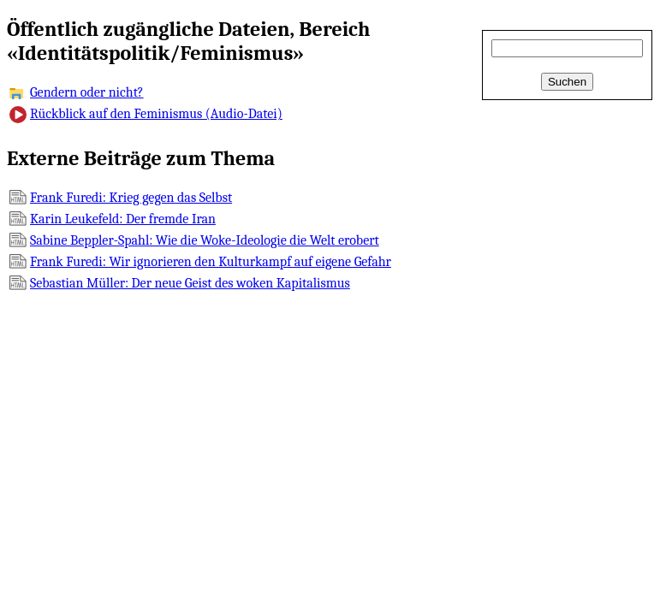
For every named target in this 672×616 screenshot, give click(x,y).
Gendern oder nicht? (87, 92)
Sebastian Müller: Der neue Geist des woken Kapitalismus (190, 283)
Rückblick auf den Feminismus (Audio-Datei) (156, 114)
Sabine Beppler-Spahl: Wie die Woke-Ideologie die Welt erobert (205, 240)
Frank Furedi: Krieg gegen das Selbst (131, 198)
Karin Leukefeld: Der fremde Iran (123, 219)
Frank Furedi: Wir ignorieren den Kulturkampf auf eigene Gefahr (211, 262)
